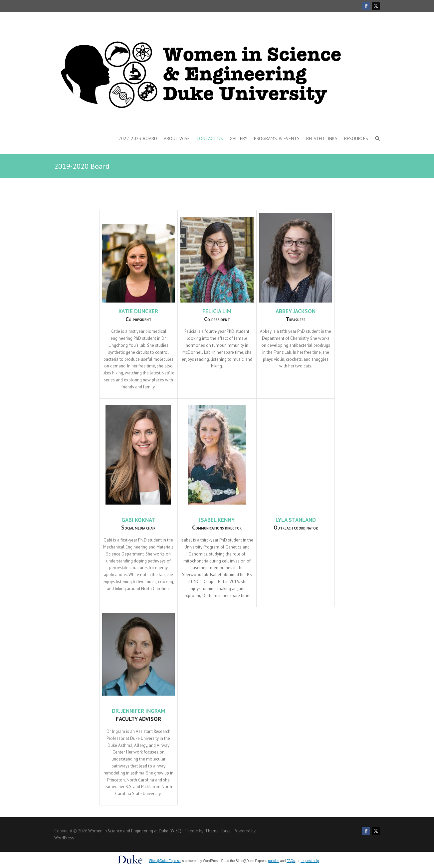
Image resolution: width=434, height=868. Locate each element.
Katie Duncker (138, 311)
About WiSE (177, 138)
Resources (356, 138)
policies (273, 861)
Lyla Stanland (296, 520)
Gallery (238, 138)
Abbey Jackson (296, 311)
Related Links (322, 138)
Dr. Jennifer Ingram (138, 711)
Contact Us (210, 138)
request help (310, 861)
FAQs (291, 861)
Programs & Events (277, 138)
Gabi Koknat (138, 520)
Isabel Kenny (217, 520)
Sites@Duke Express (165, 861)
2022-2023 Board (138, 138)
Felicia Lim (217, 311)
